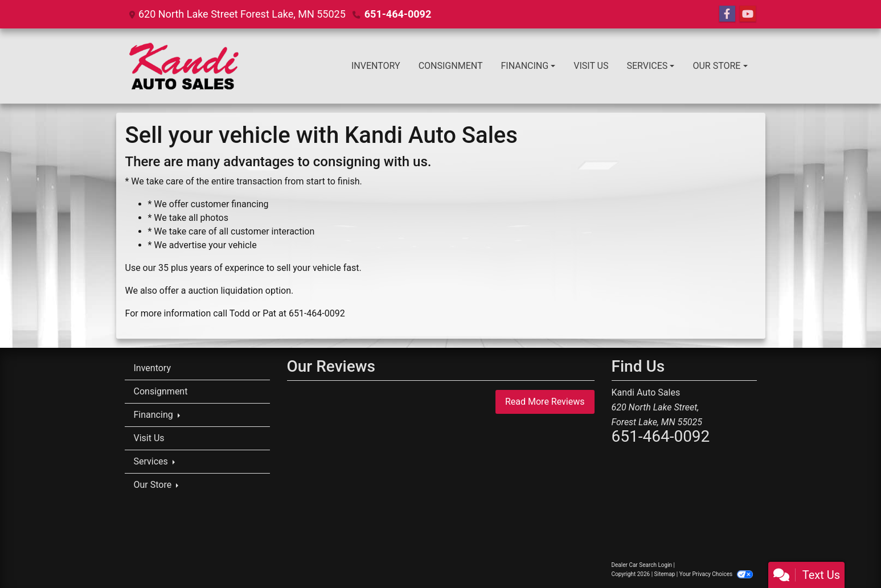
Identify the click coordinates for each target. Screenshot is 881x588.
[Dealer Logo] (187, 66)
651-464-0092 (398, 14)
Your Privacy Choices (716, 574)
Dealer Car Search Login (642, 565)
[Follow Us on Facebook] (727, 14)
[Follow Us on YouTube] (748, 14)
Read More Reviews (545, 402)
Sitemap (665, 574)
